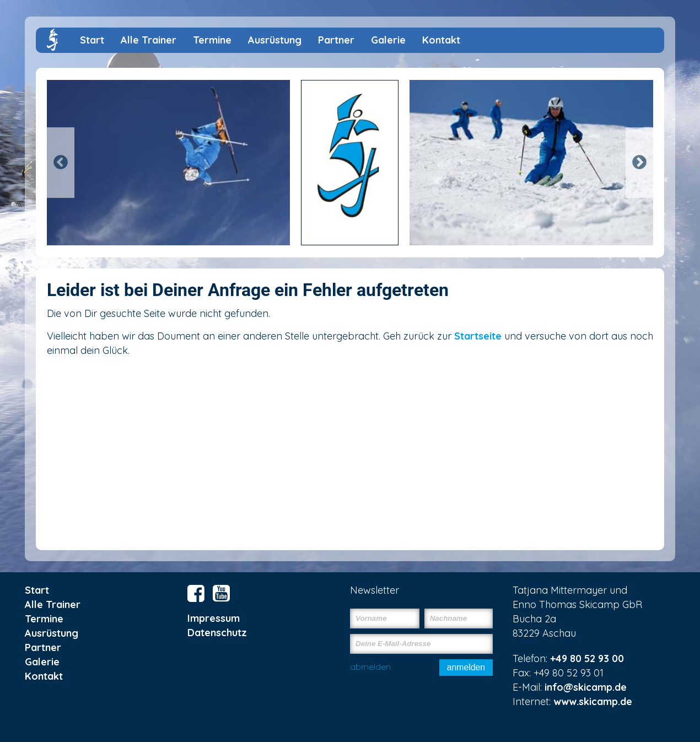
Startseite (478, 336)
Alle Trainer (149, 40)
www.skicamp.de (593, 701)
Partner (336, 40)
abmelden (370, 666)
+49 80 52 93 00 (587, 658)
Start (92, 40)
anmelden (466, 667)
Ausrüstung (275, 40)
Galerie (388, 40)
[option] (350, 163)
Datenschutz (217, 633)
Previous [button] (61, 163)
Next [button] (639, 163)
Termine (212, 40)
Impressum (214, 618)
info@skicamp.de (586, 687)
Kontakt (441, 40)
